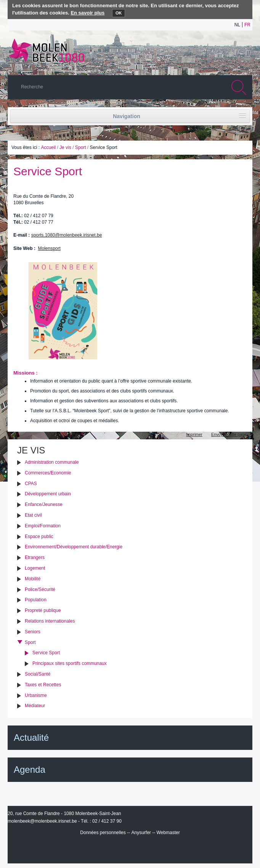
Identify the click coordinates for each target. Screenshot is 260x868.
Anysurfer (141, 833)
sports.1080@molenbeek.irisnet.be (67, 235)
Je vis (65, 147)
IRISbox (130, 849)
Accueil (48, 147)
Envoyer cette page (229, 434)
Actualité (31, 737)
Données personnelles (103, 833)
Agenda (30, 770)
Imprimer (194, 434)
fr (247, 25)
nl (237, 25)
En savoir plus (87, 13)
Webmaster (168, 833)
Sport (81, 147)
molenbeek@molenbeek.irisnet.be (42, 821)
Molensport (49, 248)
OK (119, 13)
